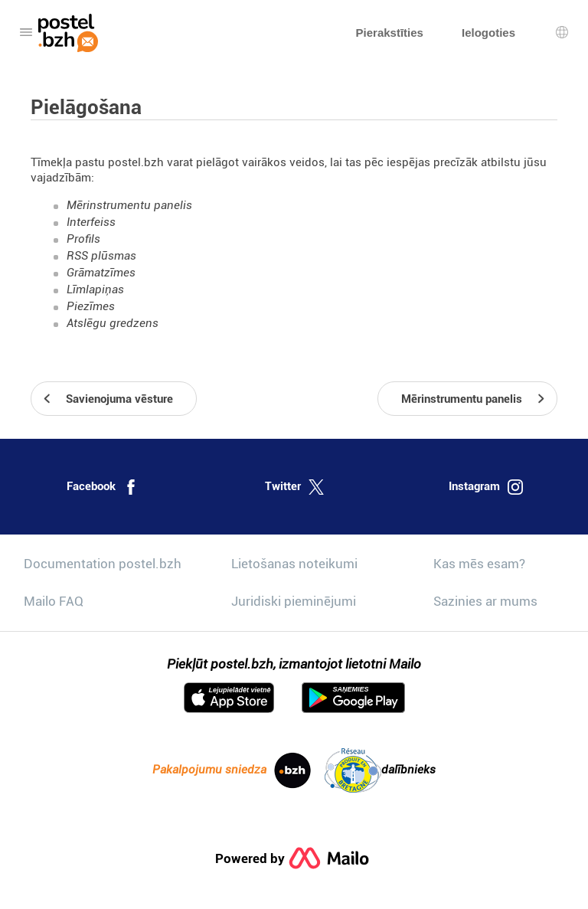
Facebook (103, 487)
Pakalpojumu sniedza (232, 770)
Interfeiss (91, 222)
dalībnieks (380, 770)
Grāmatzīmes (101, 273)
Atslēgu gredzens (113, 323)
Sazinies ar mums (485, 601)
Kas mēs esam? (479, 564)
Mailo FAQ (54, 601)
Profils (83, 239)
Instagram (486, 487)
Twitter (294, 487)
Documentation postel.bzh (103, 564)
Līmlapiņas (95, 289)
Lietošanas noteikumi (294, 564)
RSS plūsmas (101, 256)
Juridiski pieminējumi (294, 601)
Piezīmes (91, 306)
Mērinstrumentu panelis (129, 205)
